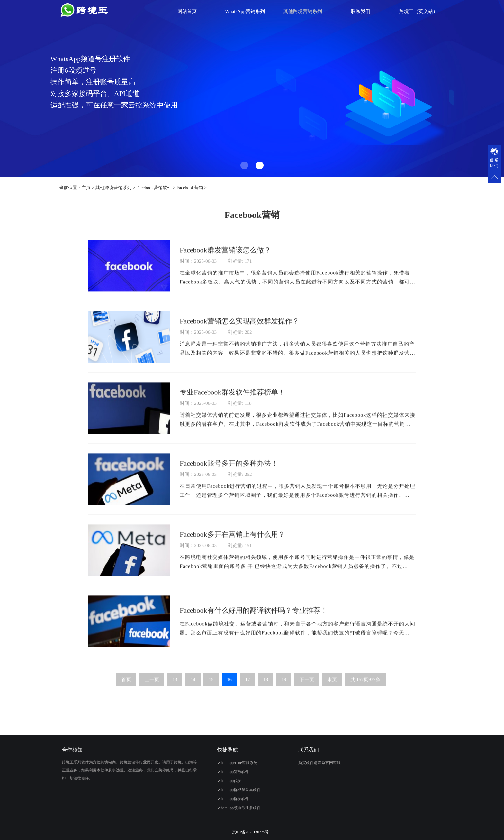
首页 (126, 688)
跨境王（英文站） (419, 11)
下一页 (307, 688)
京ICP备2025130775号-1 (252, 832)
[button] (244, 165)
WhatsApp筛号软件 (227, 772)
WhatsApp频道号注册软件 (233, 808)
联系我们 (361, 11)
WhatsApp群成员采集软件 (233, 790)
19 (284, 688)
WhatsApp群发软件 (227, 799)
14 (193, 688)
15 (211, 688)
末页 (332, 688)
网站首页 (187, 11)
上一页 (152, 688)
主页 (86, 188)
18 (266, 688)
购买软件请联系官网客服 (325, 763)
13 (175, 688)
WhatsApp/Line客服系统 (232, 763)
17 (247, 688)
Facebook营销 (190, 188)
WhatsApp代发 (224, 781)
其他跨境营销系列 (113, 188)
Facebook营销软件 (154, 188)
